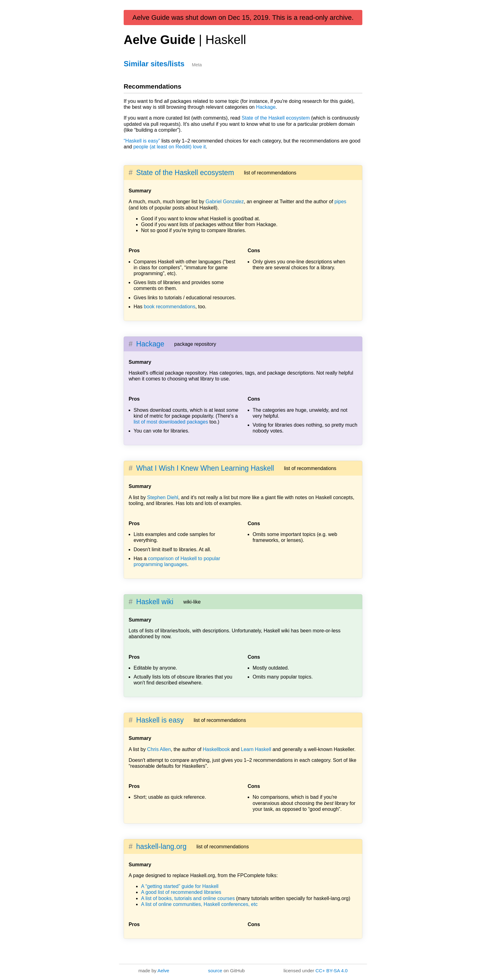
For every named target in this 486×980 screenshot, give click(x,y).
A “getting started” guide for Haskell (180, 886)
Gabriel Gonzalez (225, 202)
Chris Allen (159, 749)
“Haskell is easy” (142, 141)
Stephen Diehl (163, 497)
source (215, 971)
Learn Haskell (256, 749)
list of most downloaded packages (171, 422)
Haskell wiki (155, 602)
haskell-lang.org (161, 846)
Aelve (163, 971)
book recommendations (170, 307)
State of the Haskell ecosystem (276, 118)
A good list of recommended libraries (181, 892)
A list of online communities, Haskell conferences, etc (199, 904)
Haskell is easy (160, 720)
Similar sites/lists (154, 64)
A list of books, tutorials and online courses (188, 898)
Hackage (266, 107)
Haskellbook (216, 749)
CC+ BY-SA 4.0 (332, 971)
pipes (340, 202)
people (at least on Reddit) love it (170, 147)
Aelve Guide (185, 40)
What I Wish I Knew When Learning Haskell (205, 468)
